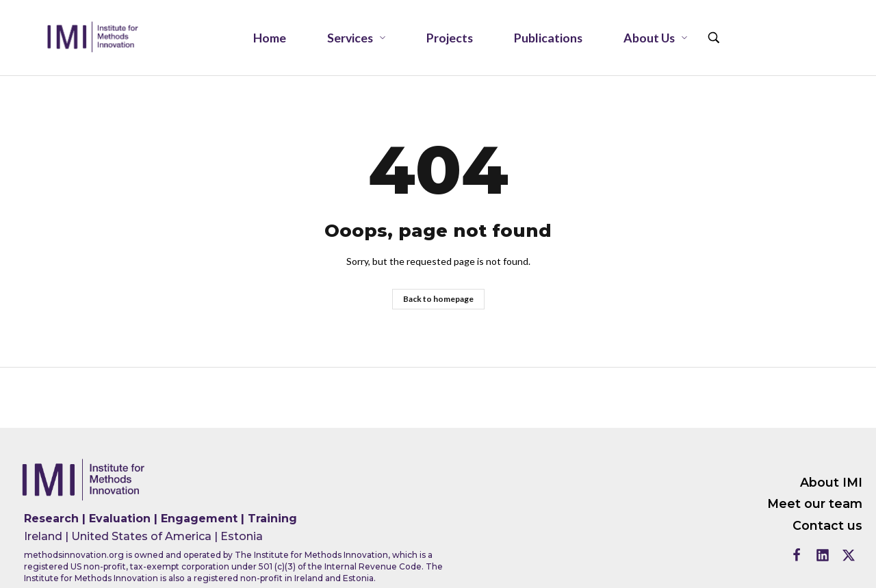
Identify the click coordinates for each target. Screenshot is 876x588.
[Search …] (714, 38)
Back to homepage (438, 299)
